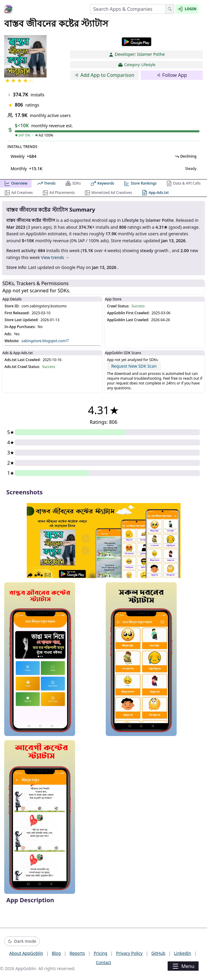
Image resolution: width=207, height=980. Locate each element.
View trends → (55, 257)
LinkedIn (183, 953)
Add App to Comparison (104, 75)
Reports (77, 953)
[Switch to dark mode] (22, 941)
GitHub (158, 953)
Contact (104, 962)
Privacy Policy (129, 953)
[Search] (170, 9)
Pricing (100, 953)
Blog (56, 953)
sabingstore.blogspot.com (45, 341)
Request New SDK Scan (134, 366)
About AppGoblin (26, 953)
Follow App (172, 75)
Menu (183, 966)
